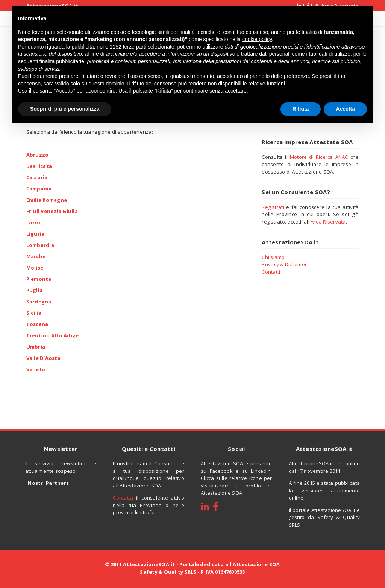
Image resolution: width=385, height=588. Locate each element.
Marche (36, 256)
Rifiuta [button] (301, 107)
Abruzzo (38, 154)
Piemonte (39, 279)
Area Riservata (328, 222)
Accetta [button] (345, 107)
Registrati (273, 207)
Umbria (36, 346)
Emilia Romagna (47, 200)
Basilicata (39, 166)
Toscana (37, 324)
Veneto (36, 369)
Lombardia (40, 245)
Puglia (35, 290)
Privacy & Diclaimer (284, 264)
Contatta (123, 498)
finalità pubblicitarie (62, 59)
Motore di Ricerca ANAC (319, 157)
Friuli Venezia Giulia (52, 211)
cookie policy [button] (257, 37)
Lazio (33, 222)
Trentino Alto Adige (53, 335)
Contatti (271, 272)
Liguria (36, 233)
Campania (39, 188)
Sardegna (39, 301)
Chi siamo (273, 257)
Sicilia (34, 312)
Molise (35, 267)
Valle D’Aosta (43, 358)
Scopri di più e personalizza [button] (65, 107)
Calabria (37, 177)
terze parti (135, 45)
